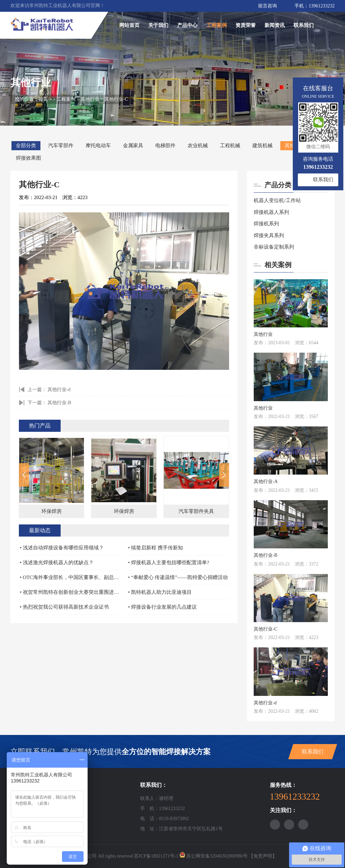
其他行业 (91, 99)
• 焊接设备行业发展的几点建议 (162, 607)
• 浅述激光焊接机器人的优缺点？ (57, 562)
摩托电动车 (98, 146)
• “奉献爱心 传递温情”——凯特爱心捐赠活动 (178, 577)
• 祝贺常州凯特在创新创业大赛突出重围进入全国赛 (70, 592)
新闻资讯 (275, 25)
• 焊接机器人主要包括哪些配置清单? (169, 562)
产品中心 (187, 25)
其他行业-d (59, 390)
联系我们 (304, 25)
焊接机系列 (266, 224)
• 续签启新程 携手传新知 (155, 548)
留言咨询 (268, 6)
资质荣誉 (246, 25)
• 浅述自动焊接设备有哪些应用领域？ (62, 548)
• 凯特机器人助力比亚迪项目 (160, 592)
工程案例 (217, 25)
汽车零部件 (61, 146)
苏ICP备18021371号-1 (156, 856)
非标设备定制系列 (274, 247)
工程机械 (230, 146)
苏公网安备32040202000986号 (217, 856)
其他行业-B (59, 403)
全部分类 (26, 146)
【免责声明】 (263, 856)
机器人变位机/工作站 (277, 200)
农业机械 (198, 146)
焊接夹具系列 (269, 235)
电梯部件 (165, 146)
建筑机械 (262, 146)
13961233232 (322, 6)
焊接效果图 (28, 158)
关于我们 (158, 25)
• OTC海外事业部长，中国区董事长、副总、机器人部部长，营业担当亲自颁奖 (70, 577)
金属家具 (133, 146)
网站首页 (129, 25)
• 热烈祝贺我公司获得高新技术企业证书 (64, 607)
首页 (44, 99)
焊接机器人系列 (271, 212)
